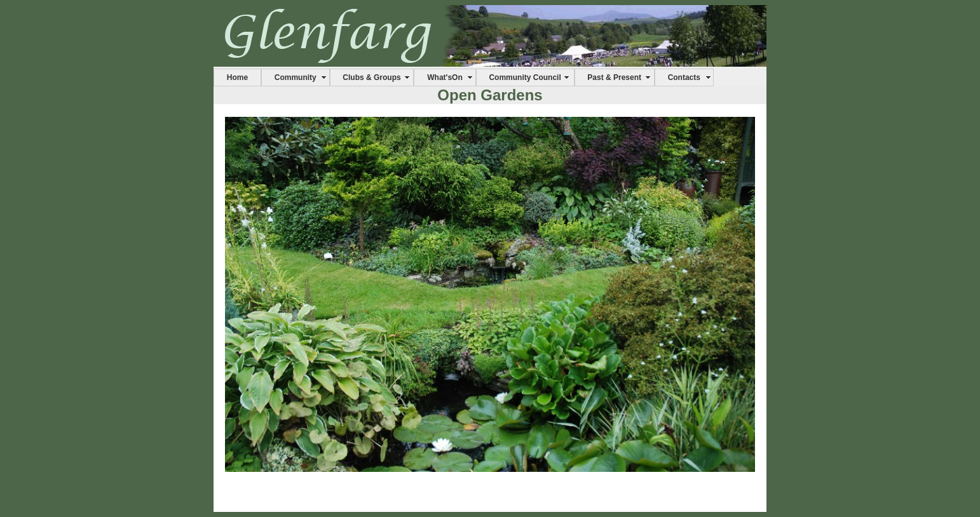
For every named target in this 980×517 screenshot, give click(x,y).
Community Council (525, 77)
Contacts (684, 77)
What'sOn (445, 77)
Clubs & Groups (371, 77)
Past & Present (614, 77)
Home (237, 77)
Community (296, 77)
